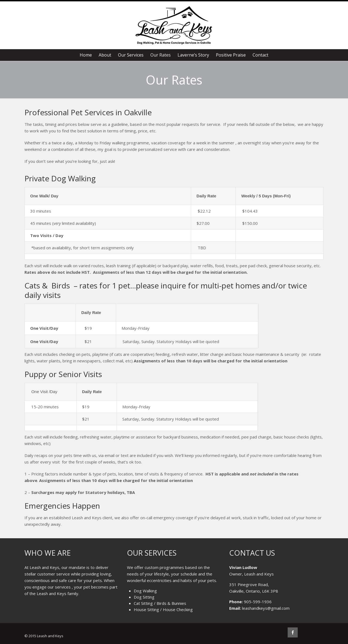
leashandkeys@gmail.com (266, 608)
